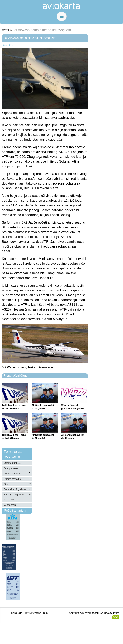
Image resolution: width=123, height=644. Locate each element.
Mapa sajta (17, 613)
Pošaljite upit (15, 511)
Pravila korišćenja (33, 613)
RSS (46, 613)
